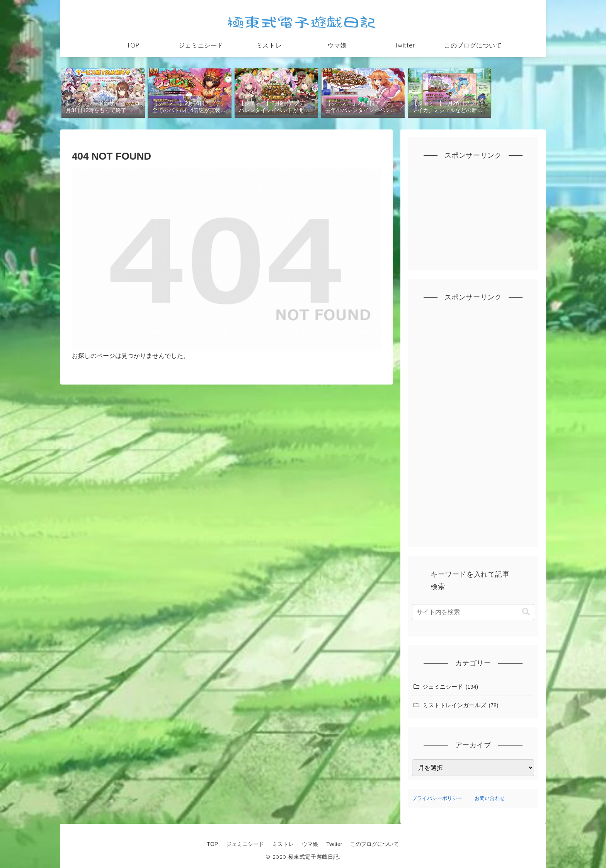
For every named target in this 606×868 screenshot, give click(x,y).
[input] (473, 612)
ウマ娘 (310, 844)
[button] (526, 612)
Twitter (334, 844)
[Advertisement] (473, 218)
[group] (103, 92)
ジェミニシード (245, 844)
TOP (213, 844)
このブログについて (374, 844)
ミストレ (283, 844)
